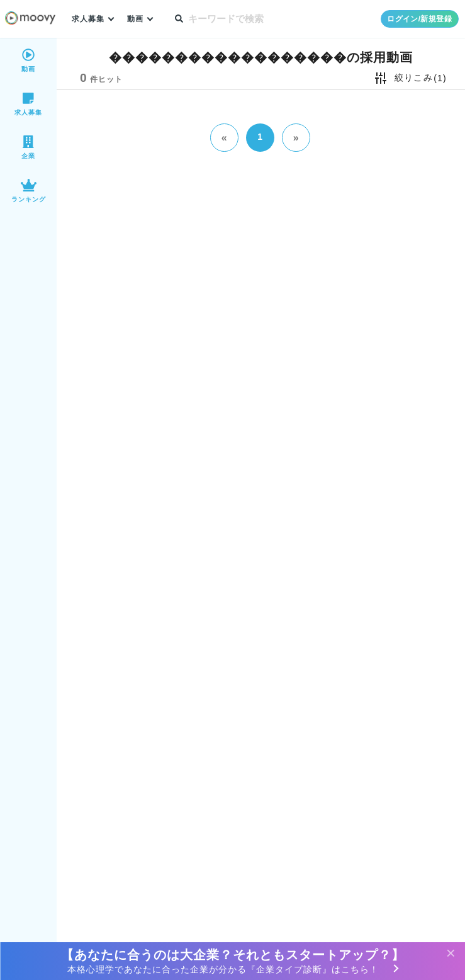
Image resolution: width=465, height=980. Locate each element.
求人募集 (89, 19)
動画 (138, 19)
